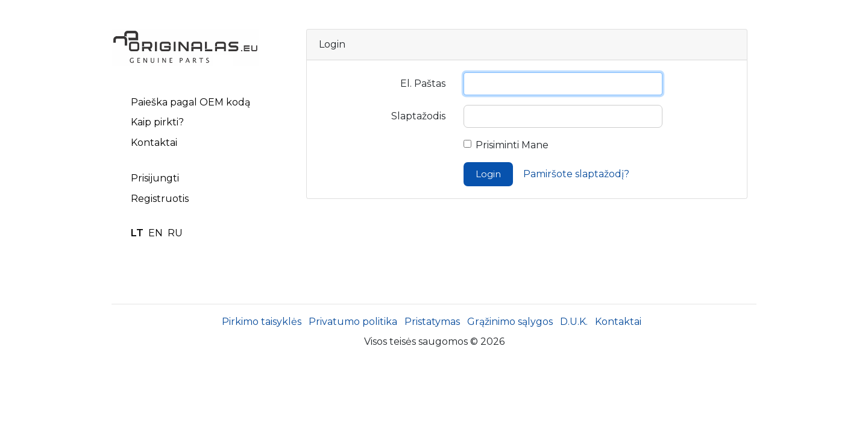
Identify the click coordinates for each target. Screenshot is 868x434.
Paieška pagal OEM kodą (190, 102)
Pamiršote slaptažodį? (576, 174)
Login (488, 174)
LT (137, 233)
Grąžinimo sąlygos (510, 322)
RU (175, 233)
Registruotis (160, 199)
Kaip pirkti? (157, 122)
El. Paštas (423, 83)
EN (156, 233)
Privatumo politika (353, 322)
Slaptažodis (418, 116)
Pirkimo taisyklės (262, 322)
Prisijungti (155, 178)
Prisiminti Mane (512, 145)
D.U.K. (574, 322)
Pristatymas (432, 322)
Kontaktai (154, 143)
